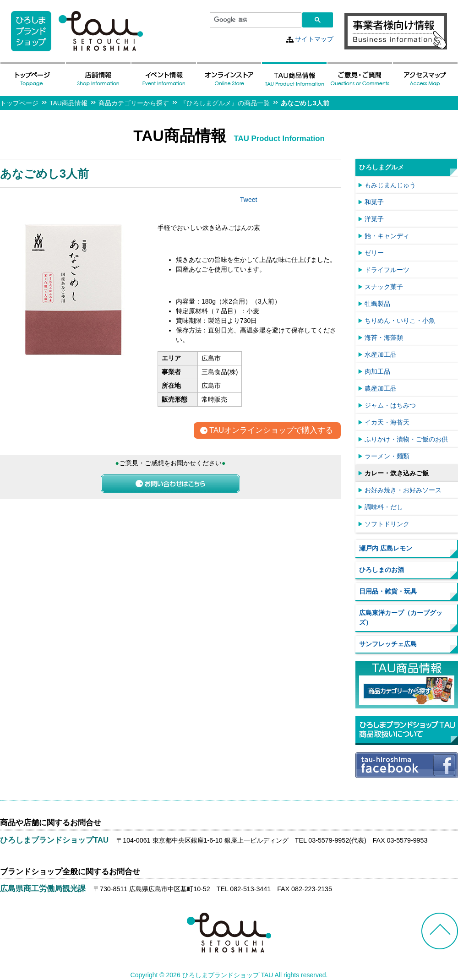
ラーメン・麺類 (387, 456)
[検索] (255, 20)
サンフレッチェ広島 (388, 644)
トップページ (19, 103)
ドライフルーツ (387, 270)
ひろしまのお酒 (382, 570)
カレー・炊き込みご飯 (397, 473)
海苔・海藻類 (384, 338)
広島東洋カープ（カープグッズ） (401, 618)
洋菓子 (374, 219)
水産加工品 (381, 354)
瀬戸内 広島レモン (386, 548)
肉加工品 (377, 371)
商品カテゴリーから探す (134, 103)
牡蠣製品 (377, 304)
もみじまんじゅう (390, 185)
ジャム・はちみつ (390, 405)
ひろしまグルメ (382, 167)
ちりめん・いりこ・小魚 (400, 321)
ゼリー (374, 253)
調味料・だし (384, 507)
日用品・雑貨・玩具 (388, 591)
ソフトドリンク (387, 524)
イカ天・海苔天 (387, 422)
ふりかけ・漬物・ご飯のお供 (406, 439)
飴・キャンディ (387, 236)
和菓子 (374, 202)
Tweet (248, 200)
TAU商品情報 (68, 103)
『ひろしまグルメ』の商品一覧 (225, 103)
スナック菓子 (384, 287)
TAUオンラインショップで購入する (271, 431)
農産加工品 (381, 388)
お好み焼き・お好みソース (403, 490)
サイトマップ (314, 39)
